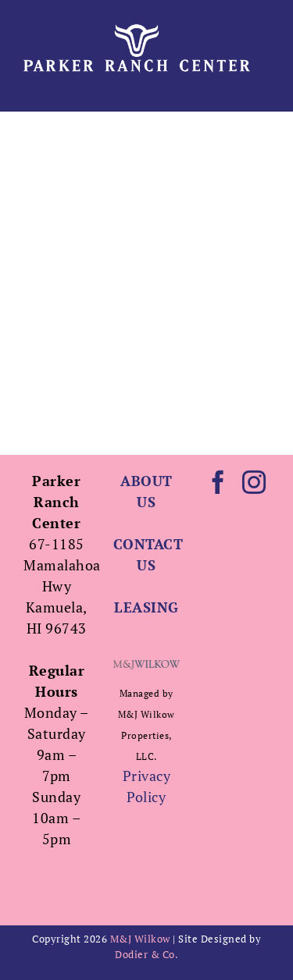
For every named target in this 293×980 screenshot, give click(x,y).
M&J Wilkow (140, 939)
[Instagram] (254, 482)
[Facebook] (218, 482)
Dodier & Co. (146, 954)
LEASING (146, 607)
